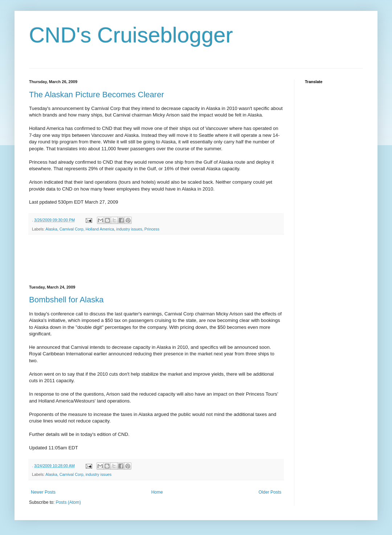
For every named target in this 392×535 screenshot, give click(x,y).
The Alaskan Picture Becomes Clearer (97, 95)
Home (157, 492)
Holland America (100, 229)
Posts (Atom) (68, 502)
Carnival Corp (72, 229)
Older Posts (270, 492)
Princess (152, 229)
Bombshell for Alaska (66, 300)
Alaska (51, 229)
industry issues (129, 229)
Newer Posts (43, 492)
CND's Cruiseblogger (131, 35)
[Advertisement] (161, 260)
